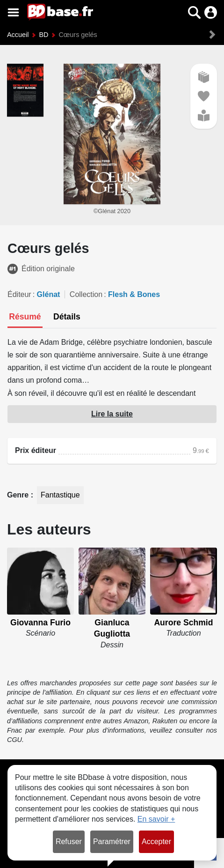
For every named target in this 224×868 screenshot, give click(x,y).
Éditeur (19, 294)
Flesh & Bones (134, 294)
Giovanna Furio (40, 623)
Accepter (156, 842)
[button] (194, 12)
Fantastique (60, 495)
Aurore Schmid (183, 623)
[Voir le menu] (13, 12)
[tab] (25, 318)
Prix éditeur (36, 450)
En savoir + (156, 819)
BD (43, 35)
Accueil (18, 35)
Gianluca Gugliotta (112, 628)
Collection (86, 294)
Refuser (69, 842)
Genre (19, 495)
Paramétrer (112, 842)
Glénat (49, 294)
